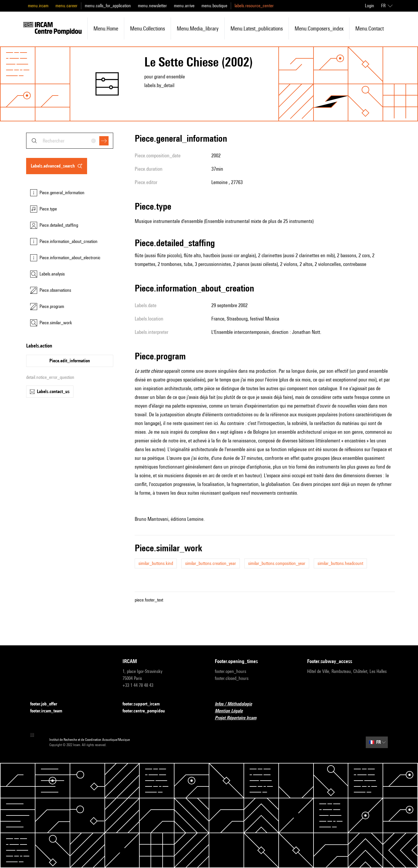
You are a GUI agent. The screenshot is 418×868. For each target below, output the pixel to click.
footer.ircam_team (50, 711)
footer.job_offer (47, 704)
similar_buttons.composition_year (277, 563)
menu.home (106, 28)
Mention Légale (232, 711)
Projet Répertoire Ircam (239, 718)
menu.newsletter (152, 6)
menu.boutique (214, 6)
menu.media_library (198, 28)
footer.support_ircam (145, 704)
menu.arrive (184, 6)
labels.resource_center (254, 6)
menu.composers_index (319, 28)
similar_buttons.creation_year (211, 563)
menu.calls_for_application (108, 6)
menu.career (66, 6)
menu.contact (370, 28)
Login (370, 6)
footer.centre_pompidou (147, 711)
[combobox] (70, 141)
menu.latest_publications (257, 28)
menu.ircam (38, 6)
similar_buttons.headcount (340, 563)
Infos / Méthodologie (237, 704)
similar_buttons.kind (156, 563)
